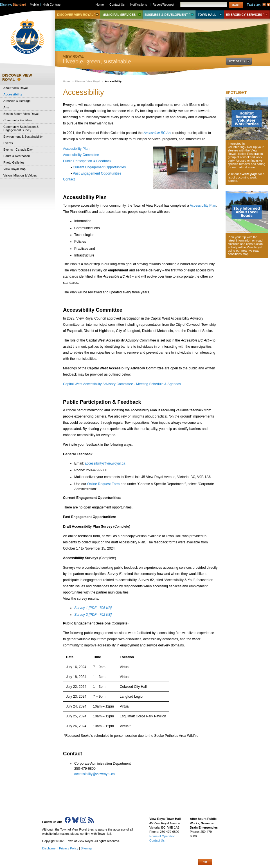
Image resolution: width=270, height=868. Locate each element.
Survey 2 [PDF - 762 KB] (93, 615)
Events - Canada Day (18, 149)
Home (67, 81)
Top (205, 862)
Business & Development (169, 14)
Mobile (34, 5)
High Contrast (52, 5)
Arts (6, 107)
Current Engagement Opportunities (99, 167)
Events (8, 143)
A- (264, 5)
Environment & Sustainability (23, 137)
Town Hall (210, 14)
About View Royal (15, 88)
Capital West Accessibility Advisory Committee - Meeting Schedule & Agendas (122, 384)
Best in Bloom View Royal (21, 114)
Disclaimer (49, 848)
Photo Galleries (14, 162)
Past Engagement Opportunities (97, 173)
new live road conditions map (244, 252)
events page (248, 174)
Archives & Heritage (17, 101)
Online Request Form (103, 484)
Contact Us (117, 5)
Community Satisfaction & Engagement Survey (21, 128)
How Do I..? (242, 61)
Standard (20, 5)
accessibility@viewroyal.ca (105, 463)
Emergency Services (247, 14)
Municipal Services (121, 14)
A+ (268, 5)
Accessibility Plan (76, 149)
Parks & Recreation (17, 156)
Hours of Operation (162, 836)
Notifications (139, 5)
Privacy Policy (69, 848)
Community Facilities (18, 120)
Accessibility (13, 94)
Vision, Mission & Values (20, 175)
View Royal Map (14, 169)
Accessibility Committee (81, 155)
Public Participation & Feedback (87, 161)
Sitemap (86, 848)
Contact (69, 179)
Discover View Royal (88, 81)
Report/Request (163, 5)
